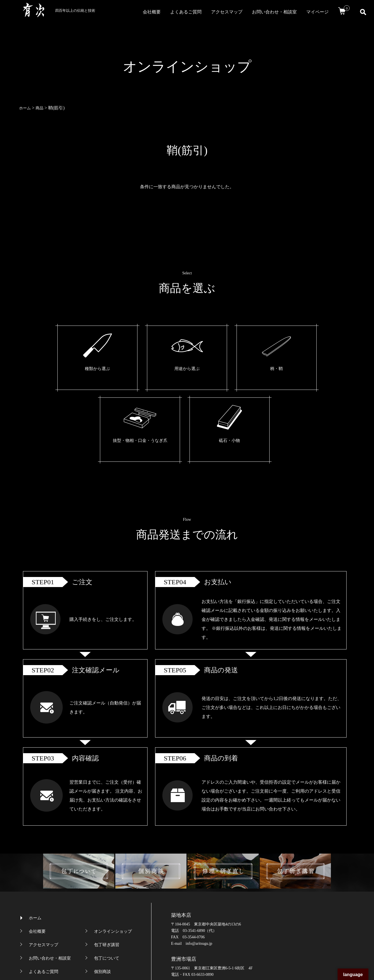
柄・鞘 (185, 369)
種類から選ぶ (82, 369)
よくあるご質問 (186, 12)
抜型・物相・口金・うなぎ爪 (236, 374)
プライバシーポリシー (50, 906)
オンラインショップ (113, 852)
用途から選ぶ (133, 369)
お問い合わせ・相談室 (274, 12)
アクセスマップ (227, 12)
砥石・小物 (288, 369)
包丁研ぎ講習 (107, 866)
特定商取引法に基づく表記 (119, 906)
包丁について (107, 879)
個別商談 (102, 892)
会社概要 (152, 12)
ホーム (35, 839)
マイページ (317, 12)
